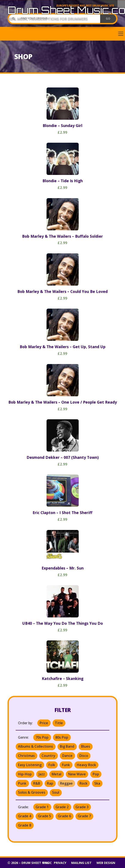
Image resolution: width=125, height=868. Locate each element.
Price (44, 723)
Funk (66, 765)
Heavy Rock (86, 765)
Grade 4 (25, 816)
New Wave (77, 774)
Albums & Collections (35, 746)
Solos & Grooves (32, 792)
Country (48, 756)
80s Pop (62, 737)
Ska (97, 783)
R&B (37, 783)
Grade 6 (64, 816)
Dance (67, 756)
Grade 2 (62, 807)
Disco (84, 756)
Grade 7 (84, 816)
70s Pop (42, 737)
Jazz (42, 774)
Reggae (66, 783)
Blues (86, 746)
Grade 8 (25, 825)
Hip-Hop (25, 774)
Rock (84, 783)
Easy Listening (30, 765)
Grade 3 (82, 807)
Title (59, 723)
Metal (56, 774)
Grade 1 (42, 807)
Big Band (67, 746)
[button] (62, 34)
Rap (50, 783)
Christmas (26, 756)
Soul (56, 792)
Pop (96, 774)
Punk (22, 783)
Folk (52, 765)
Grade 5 (44, 816)
